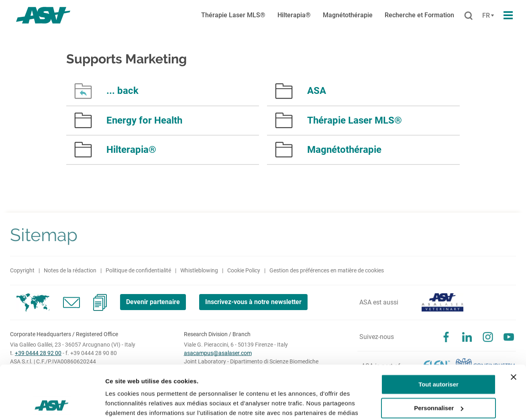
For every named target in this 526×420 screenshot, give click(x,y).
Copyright (22, 270)
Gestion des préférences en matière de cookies (327, 270)
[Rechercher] (468, 16)
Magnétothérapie (348, 15)
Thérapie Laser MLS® (233, 15)
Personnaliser (439, 358)
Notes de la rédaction (70, 270)
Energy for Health (144, 120)
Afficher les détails (132, 404)
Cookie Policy (244, 270)
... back (122, 91)
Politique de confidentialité (138, 270)
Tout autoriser (438, 334)
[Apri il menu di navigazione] (508, 16)
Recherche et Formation (419, 15)
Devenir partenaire (153, 302)
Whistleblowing (199, 270)
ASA (317, 91)
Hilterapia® (294, 15)
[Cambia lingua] (487, 16)
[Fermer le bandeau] (514, 327)
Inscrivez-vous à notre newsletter (253, 302)
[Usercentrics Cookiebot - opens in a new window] (52, 404)
